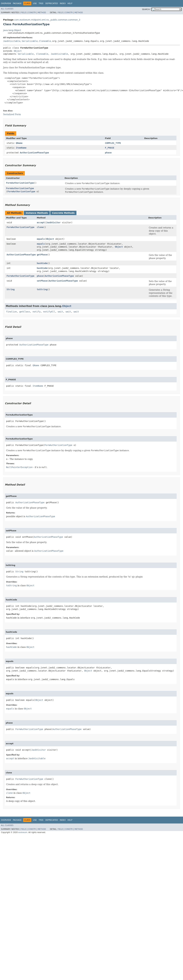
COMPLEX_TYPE (113, 143)
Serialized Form (12, 114)
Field (23, 13)
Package (17, 3)
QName (19, 143)
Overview (6, 3)
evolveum (23, 832)
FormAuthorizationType (20, 183)
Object (18, 51)
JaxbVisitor (53, 222)
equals (41, 239)
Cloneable (45, 41)
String (11, 289)
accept (41, 222)
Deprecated (52, 3)
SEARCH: (146, 9)
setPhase (42, 281)
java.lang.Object (12, 30)
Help (70, 3)
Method (42, 13)
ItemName (21, 148)
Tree (41, 3)
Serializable (30, 41)
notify (37, 312)
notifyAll (49, 312)
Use (35, 3)
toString (42, 289)
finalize (11, 312)
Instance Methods (37, 213)
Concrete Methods (63, 213)
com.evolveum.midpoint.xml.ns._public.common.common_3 (47, 20)
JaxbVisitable (12, 41)
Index (63, 3)
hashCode (42, 263)
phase (108, 153)
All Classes (7, 9)
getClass (25, 312)
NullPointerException (19, 467)
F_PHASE (110, 148)
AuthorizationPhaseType (34, 153)
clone (40, 227)
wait (60, 312)
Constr (32, 13)
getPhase (42, 255)
